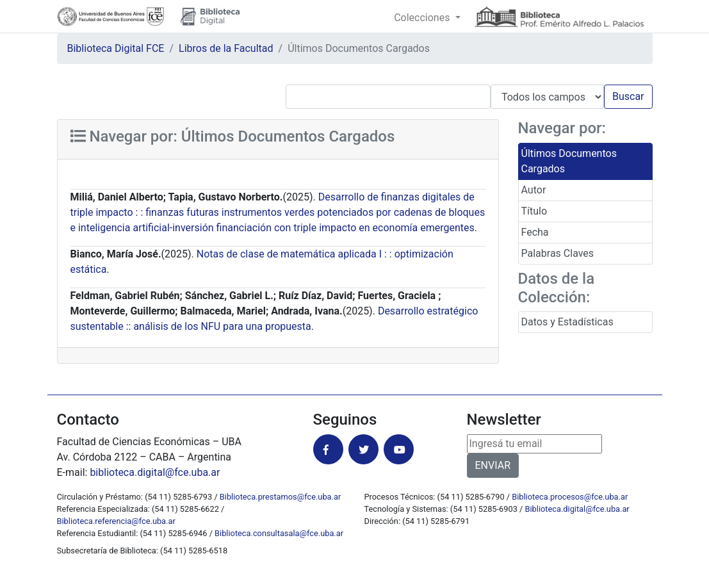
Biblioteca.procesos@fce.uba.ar (570, 497)
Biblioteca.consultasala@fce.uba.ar (279, 533)
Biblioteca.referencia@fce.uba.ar (116, 521)
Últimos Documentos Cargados (569, 161)
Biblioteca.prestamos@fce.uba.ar (280, 497)
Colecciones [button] (423, 18)
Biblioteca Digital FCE (116, 48)
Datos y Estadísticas (567, 322)
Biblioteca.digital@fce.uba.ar (577, 509)
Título (534, 211)
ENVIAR (493, 465)
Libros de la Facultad (226, 48)
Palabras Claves (558, 253)
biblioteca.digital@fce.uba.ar (155, 472)
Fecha (535, 232)
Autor (534, 190)
